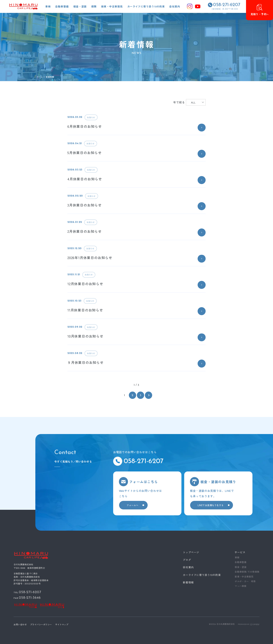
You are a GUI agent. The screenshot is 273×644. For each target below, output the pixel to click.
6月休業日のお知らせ (85, 126)
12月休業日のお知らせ (85, 284)
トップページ (191, 552)
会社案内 (188, 567)
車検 (237, 557)
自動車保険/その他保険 (247, 572)
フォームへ (132, 505)
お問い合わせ (20, 624)
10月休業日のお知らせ (85, 336)
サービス (240, 552)
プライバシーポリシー (41, 624)
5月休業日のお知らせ (85, 153)
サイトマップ (62, 624)
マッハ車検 (241, 586)
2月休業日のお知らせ (85, 231)
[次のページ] (149, 395)
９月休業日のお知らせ (85, 362)
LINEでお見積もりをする (211, 505)
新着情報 (188, 582)
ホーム (40, 77)
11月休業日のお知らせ (85, 310)
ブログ (187, 560)
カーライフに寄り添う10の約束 (202, 575)
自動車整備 (241, 562)
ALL (193, 102)
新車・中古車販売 (244, 577)
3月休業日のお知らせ (85, 205)
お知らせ (91, 117)
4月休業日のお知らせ (85, 179)
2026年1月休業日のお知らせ (90, 258)
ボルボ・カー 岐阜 (245, 581)
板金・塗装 (241, 567)
